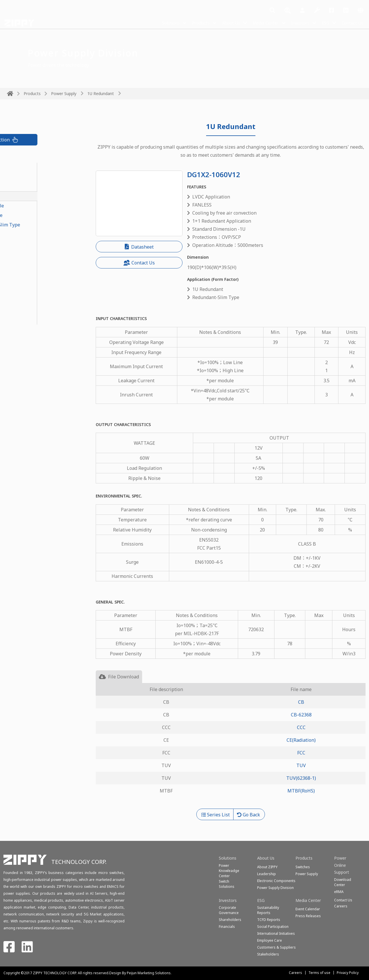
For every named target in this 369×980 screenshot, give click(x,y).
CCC (301, 727)
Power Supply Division (275, 888)
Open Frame (20, 310)
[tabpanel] (231, 746)
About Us (221, 22)
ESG (323, 22)
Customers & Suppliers (276, 947)
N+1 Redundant (24, 244)
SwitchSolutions (227, 884)
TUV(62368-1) (301, 778)
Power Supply (64, 93)
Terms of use (319, 973)
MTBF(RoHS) (301, 791)
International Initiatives (276, 933)
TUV (301, 765)
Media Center (258, 22)
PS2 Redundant (23, 263)
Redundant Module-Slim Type (39, 225)
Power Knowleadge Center (229, 871)
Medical (15, 320)
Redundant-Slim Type (30, 215)
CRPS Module (21, 168)
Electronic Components (276, 881)
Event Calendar (308, 909)
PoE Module (20, 187)
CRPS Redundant (25, 177)
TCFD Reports (269, 920)
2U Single (17, 291)
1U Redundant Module (31, 206)
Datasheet (139, 247)
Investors (296, 22)
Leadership (267, 874)
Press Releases (308, 916)
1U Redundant (101, 93)
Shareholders (230, 920)
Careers (295, 973)
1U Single (17, 282)
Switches (303, 867)
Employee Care (270, 940)
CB (301, 702)
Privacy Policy (348, 973)
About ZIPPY (267, 867)
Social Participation (273, 927)
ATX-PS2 (16, 301)
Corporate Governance (229, 910)
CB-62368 (301, 715)
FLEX (12, 272)
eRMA (339, 892)
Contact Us (352, 22)
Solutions (156, 22)
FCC (301, 753)
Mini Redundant (24, 253)
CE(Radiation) (301, 740)
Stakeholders (268, 954)
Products (189, 22)
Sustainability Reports (268, 910)
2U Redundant (22, 234)
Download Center (343, 882)
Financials (227, 927)
